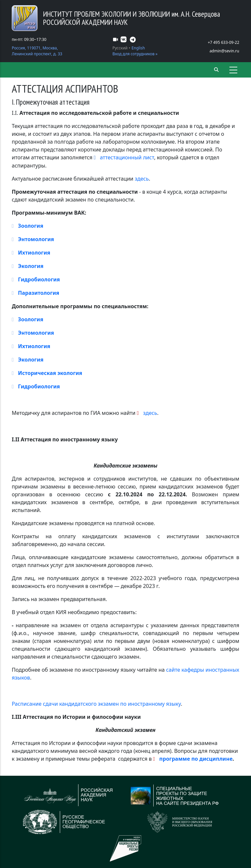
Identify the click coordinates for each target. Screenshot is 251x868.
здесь (142, 179)
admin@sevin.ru (224, 51)
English (138, 48)
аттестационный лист (127, 157)
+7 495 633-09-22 (224, 42)
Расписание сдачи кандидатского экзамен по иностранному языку (96, 704)
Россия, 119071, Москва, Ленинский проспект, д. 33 (37, 51)
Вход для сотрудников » (135, 54)
